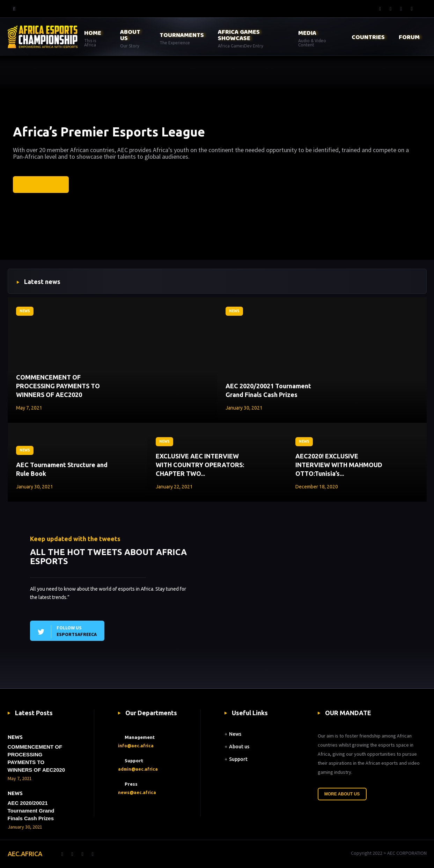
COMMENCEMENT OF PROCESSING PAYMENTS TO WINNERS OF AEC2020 (58, 386)
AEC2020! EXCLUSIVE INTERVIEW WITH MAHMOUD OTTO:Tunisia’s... (339, 465)
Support (238, 759)
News (235, 734)
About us (239, 747)
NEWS (25, 311)
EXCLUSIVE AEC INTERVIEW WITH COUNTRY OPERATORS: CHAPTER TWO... (200, 465)
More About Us (342, 794)
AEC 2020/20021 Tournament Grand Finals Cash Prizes (268, 390)
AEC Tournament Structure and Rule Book (62, 469)
